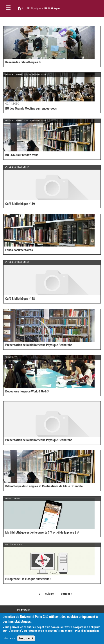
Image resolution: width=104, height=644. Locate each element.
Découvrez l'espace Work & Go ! (27, 391)
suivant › (50, 594)
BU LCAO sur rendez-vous (22, 155)
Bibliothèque (52, 8)
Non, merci (26, 639)
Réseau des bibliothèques (23, 62)
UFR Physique (33, 8)
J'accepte (10, 639)
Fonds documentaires (19, 250)
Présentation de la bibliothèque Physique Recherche (39, 345)
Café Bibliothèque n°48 (20, 299)
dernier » (66, 594)
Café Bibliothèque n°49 (20, 204)
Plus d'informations (87, 632)
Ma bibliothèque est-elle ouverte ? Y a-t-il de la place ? (42, 532)
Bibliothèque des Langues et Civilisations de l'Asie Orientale (44, 486)
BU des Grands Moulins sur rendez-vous (31, 108)
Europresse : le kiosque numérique (29, 579)
